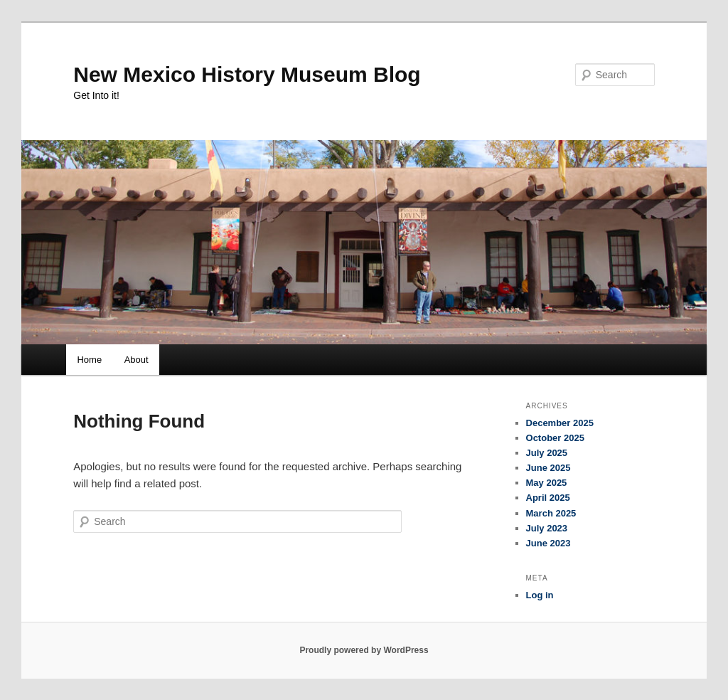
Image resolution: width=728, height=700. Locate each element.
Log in (540, 595)
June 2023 (548, 543)
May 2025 (547, 483)
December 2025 (560, 423)
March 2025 (551, 513)
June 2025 (548, 468)
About (136, 360)
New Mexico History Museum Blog (247, 74)
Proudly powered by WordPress (364, 650)
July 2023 (547, 528)
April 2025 (548, 498)
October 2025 (555, 438)
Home (89, 360)
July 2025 (547, 453)
